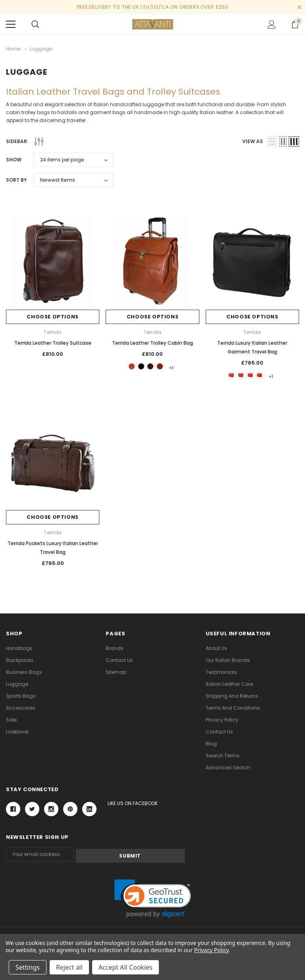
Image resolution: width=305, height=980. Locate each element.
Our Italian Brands (228, 660)
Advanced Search (228, 768)
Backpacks (20, 660)
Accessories (21, 708)
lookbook (17, 732)
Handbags (19, 648)
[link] (153, 897)
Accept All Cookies (125, 967)
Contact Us (119, 660)
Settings (28, 967)
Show (14, 158)
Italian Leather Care (229, 684)
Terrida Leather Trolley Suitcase (53, 342)
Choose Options (52, 316)
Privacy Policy (222, 720)
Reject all (69, 967)
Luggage (17, 684)
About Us (216, 648)
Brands (115, 648)
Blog (211, 744)
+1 (179, 366)
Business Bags (24, 672)
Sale (11, 720)
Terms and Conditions (233, 708)
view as (253, 140)
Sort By (16, 179)
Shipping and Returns (232, 696)
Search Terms (223, 756)
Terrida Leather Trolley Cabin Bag (152, 342)
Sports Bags (21, 696)
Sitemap (116, 672)
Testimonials (221, 672)
